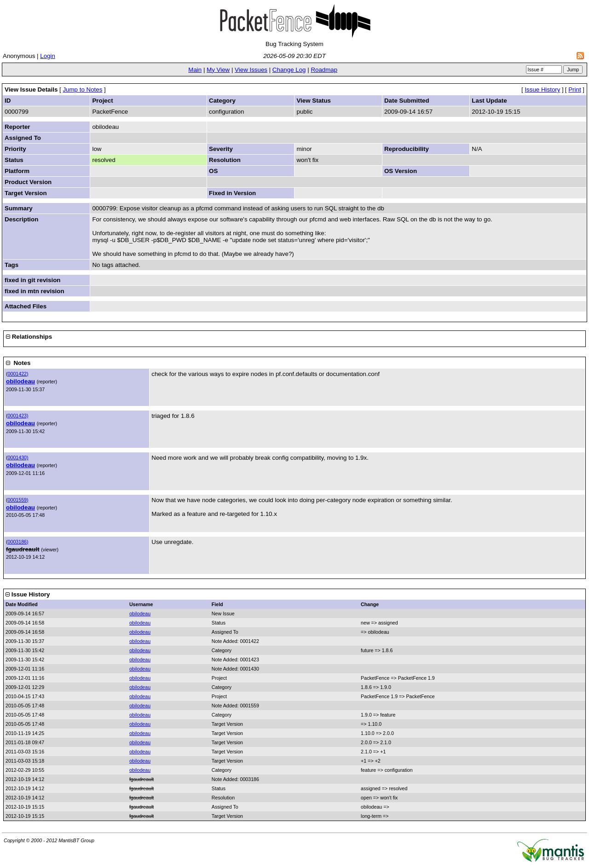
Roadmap (324, 70)
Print (575, 90)
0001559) (18, 500)
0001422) (18, 374)
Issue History (542, 90)
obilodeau (20, 381)
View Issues (251, 70)
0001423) (18, 416)
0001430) (18, 457)
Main (195, 70)
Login (48, 56)
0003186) (18, 542)
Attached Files (26, 306)
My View (218, 70)
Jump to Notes (82, 90)
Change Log (289, 70)
